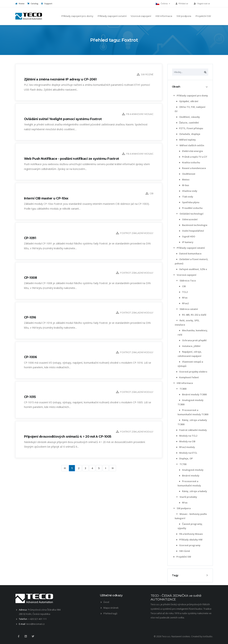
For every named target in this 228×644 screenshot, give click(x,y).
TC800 (181, 389)
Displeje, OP (184, 458)
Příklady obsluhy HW (189, 540)
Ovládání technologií (189, 214)
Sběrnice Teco (186, 281)
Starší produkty (186, 497)
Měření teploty (186, 140)
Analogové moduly (191, 470)
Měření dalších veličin (190, 145)
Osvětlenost (187, 174)
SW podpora (184, 16)
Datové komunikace (188, 254)
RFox (183, 298)
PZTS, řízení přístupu (189, 128)
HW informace (164, 16)
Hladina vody (188, 191)
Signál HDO (187, 236)
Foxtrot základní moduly (191, 430)
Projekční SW (203, 16)
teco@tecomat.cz (36, 624)
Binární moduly (189, 476)
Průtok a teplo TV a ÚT (193, 157)
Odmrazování (188, 219)
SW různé (183, 551)
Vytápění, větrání (187, 101)
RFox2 (184, 303)
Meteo (184, 180)
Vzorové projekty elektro (191, 372)
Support (47, 4)
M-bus (184, 185)
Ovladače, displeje (188, 134)
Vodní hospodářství (191, 231)
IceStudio (208, 636)
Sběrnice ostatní (187, 309)
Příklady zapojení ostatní (112, 16)
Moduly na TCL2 (186, 436)
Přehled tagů (110, 613)
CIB (182, 286)
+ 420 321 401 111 (37, 619)
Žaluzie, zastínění (187, 123)
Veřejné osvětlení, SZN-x (191, 269)
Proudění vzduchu (190, 208)
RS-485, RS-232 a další (192, 315)
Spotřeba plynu (189, 202)
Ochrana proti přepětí (192, 340)
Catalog (33, 4)
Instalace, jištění (189, 346)
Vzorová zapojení (141, 16)
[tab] (190, 87)
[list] (174, 96)
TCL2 (183, 292)
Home (20, 4)
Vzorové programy (188, 545)
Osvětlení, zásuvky (188, 117)
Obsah (176, 87)
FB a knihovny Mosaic (189, 534)
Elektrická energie (191, 151)
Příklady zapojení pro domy (77, 16)
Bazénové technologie (193, 225)
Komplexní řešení (187, 377)
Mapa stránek (111, 608)
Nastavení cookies (181, 636)
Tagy (175, 575)
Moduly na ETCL (186, 453)
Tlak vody (186, 197)
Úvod (106, 602)
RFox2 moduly (185, 447)
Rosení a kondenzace (192, 168)
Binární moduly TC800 (192, 394)
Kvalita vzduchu (189, 162)
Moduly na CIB (185, 441)
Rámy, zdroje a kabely (193, 491)
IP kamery (186, 242)
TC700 (181, 464)
